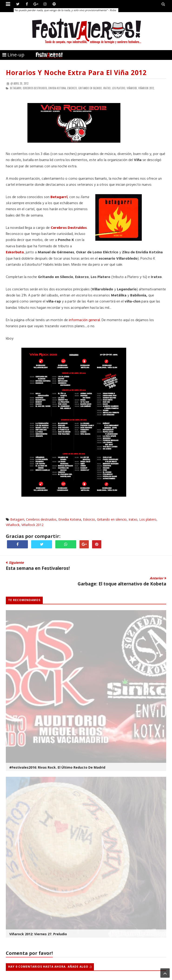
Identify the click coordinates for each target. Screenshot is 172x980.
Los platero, (119, 88)
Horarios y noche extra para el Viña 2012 (76, 72)
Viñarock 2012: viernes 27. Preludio (38, 934)
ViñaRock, (132, 88)
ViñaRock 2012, (146, 88)
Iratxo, (107, 88)
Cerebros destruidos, (35, 88)
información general (84, 320)
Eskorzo (89, 519)
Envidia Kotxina (70, 519)
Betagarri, (16, 88)
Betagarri (17, 519)
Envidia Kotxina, (57, 88)
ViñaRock (13, 525)
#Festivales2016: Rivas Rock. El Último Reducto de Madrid (57, 767)
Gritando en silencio (112, 519)
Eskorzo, (72, 88)
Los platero (148, 519)
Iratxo (133, 519)
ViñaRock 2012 (32, 525)
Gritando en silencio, (90, 88)
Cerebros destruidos (41, 519)
